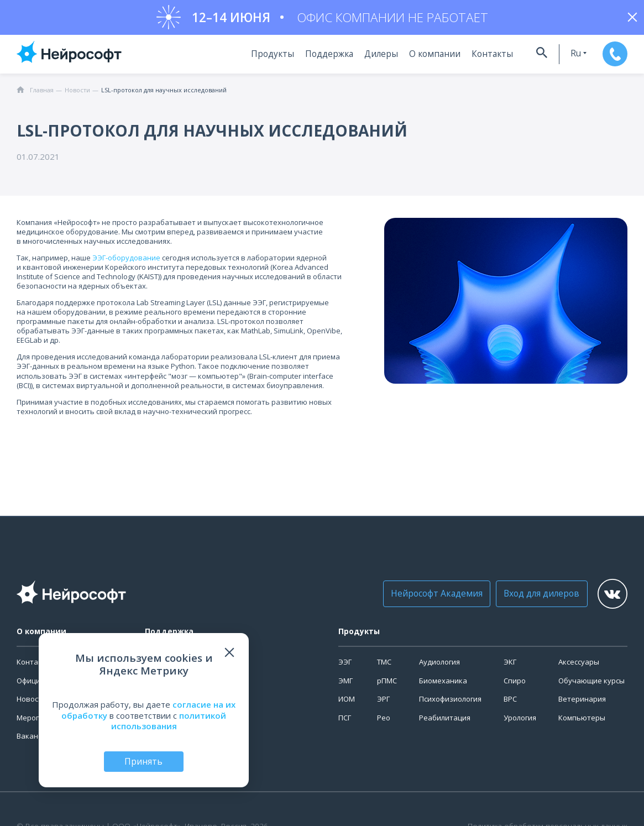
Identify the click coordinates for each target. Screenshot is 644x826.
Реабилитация (445, 722)
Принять (144, 761)
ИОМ (347, 703)
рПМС (387, 684)
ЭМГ (345, 684)
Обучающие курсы (591, 684)
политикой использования (169, 720)
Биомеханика (443, 684)
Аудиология (439, 666)
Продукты (270, 58)
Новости (32, 703)
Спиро (515, 684)
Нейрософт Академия (429, 597)
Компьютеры (582, 722)
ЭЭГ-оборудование (126, 262)
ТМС (384, 666)
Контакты (480, 58)
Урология (520, 722)
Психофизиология (450, 703)
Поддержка (325, 58)
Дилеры (376, 58)
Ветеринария (582, 703)
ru (566, 57)
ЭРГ (383, 703)
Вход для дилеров (529, 597)
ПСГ (345, 722)
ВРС (510, 703)
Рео (384, 722)
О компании (426, 58)
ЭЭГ (345, 666)
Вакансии (33, 740)
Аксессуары (579, 666)
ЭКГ (510, 666)
